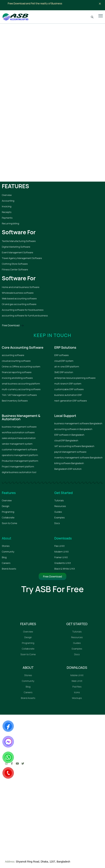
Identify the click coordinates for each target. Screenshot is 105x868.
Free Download (13, 325)
